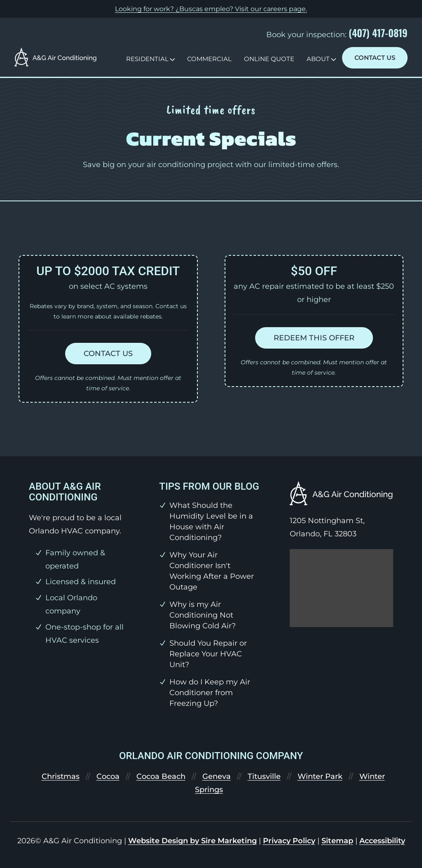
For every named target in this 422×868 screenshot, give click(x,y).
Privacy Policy (289, 841)
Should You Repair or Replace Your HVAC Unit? (208, 654)
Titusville (264, 776)
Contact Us (375, 58)
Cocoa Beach (161, 776)
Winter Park (320, 776)
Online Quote (269, 59)
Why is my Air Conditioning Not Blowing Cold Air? (203, 615)
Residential (147, 59)
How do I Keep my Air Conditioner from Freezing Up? (210, 693)
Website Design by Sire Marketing (192, 841)
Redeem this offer (314, 338)
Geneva (217, 776)
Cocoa (108, 776)
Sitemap (337, 841)
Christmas (61, 776)
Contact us (108, 354)
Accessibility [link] (382, 841)
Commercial (209, 59)
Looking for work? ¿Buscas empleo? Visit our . (211, 9)
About (318, 59)
